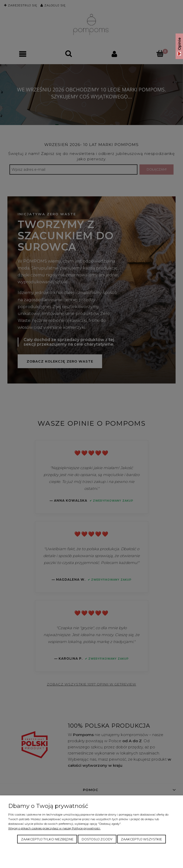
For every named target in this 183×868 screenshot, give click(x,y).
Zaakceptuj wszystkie (141, 839)
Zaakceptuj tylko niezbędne (47, 839)
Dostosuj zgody (97, 839)
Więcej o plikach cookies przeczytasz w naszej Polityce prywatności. (54, 828)
